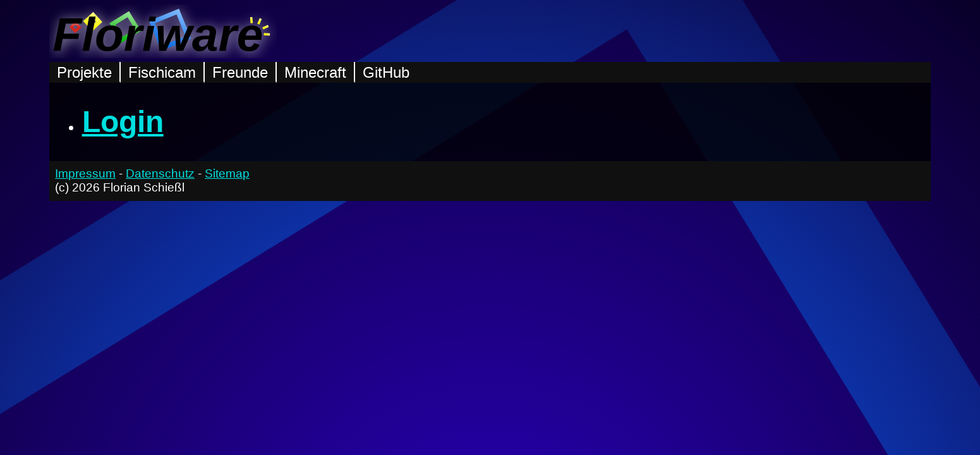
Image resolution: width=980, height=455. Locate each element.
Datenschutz (160, 173)
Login (123, 122)
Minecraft (315, 72)
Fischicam (162, 72)
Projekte (84, 72)
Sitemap (227, 173)
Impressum (85, 173)
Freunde (240, 72)
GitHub (386, 72)
